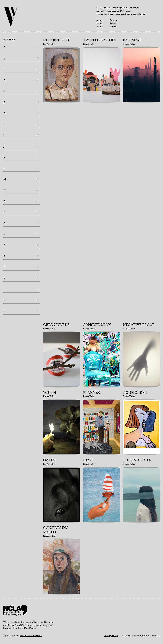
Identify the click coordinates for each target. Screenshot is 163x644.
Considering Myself (56, 530)
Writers (113, 27)
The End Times (137, 461)
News (99, 24)
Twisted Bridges (100, 41)
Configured (135, 393)
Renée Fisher (49, 44)
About (99, 21)
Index (99, 27)
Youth (50, 393)
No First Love (57, 41)
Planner (92, 393)
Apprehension (97, 325)
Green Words (56, 325)
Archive (113, 21)
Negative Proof (139, 325)
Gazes (49, 461)
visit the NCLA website (31, 636)
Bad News (132, 41)
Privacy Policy (111, 636)
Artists (113, 24)
